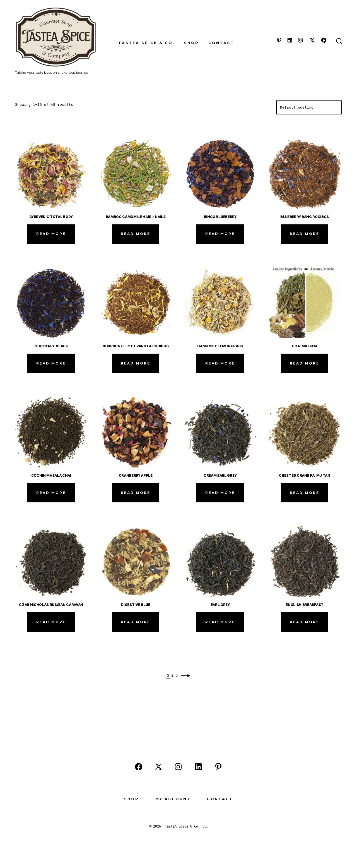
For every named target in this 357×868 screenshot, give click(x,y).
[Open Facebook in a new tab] (324, 40)
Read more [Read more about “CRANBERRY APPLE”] (136, 493)
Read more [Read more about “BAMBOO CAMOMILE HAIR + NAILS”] (136, 234)
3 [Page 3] (177, 675)
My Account (173, 799)
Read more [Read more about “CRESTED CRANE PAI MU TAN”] (305, 493)
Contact (221, 43)
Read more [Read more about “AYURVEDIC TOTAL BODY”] (51, 234)
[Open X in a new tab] (312, 40)
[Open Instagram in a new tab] (300, 40)
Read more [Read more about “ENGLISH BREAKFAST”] (305, 622)
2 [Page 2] (172, 675)
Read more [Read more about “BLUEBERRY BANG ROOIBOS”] (305, 234)
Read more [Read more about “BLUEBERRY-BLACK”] (51, 363)
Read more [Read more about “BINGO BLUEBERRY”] (220, 234)
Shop (191, 43)
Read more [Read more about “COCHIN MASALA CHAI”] (51, 493)
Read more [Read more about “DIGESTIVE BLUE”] (136, 622)
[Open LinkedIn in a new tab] (290, 40)
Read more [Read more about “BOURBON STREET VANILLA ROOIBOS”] (136, 363)
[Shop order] (309, 107)
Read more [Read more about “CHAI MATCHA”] (305, 363)
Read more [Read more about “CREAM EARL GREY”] (220, 493)
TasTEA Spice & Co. (146, 43)
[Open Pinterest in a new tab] (279, 40)
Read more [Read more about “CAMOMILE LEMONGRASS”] (220, 363)
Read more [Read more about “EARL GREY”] (220, 622)
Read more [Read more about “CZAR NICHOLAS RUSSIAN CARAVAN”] (51, 622)
